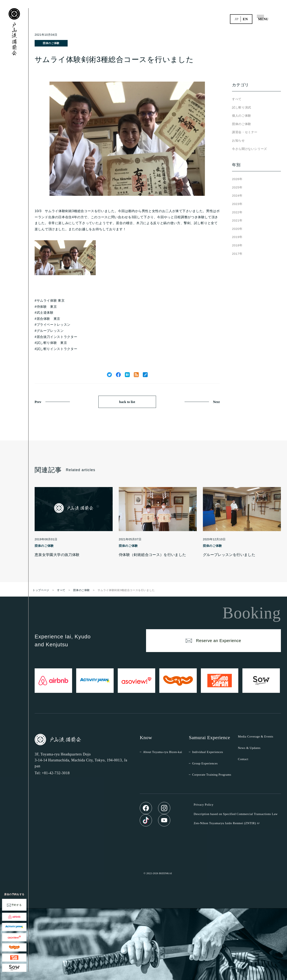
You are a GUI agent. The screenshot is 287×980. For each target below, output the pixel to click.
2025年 (237, 187)
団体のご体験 (51, 43)
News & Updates (249, 748)
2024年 (237, 195)
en (245, 19)
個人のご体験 (242, 116)
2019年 (237, 237)
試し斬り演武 (242, 107)
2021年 (237, 220)
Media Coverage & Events (256, 736)
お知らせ (238, 140)
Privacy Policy (204, 805)
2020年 (237, 229)
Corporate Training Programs (212, 775)
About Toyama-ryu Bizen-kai (163, 752)
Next (216, 402)
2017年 (237, 254)
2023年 (237, 204)
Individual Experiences (208, 752)
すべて (237, 99)
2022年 (237, 212)
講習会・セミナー (245, 132)
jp (236, 19)
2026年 (237, 179)
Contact (243, 759)
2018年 (237, 245)
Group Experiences (205, 763)
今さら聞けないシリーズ (250, 149)
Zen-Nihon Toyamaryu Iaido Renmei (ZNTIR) (225, 823)
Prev (38, 402)
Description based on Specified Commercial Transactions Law (236, 814)
